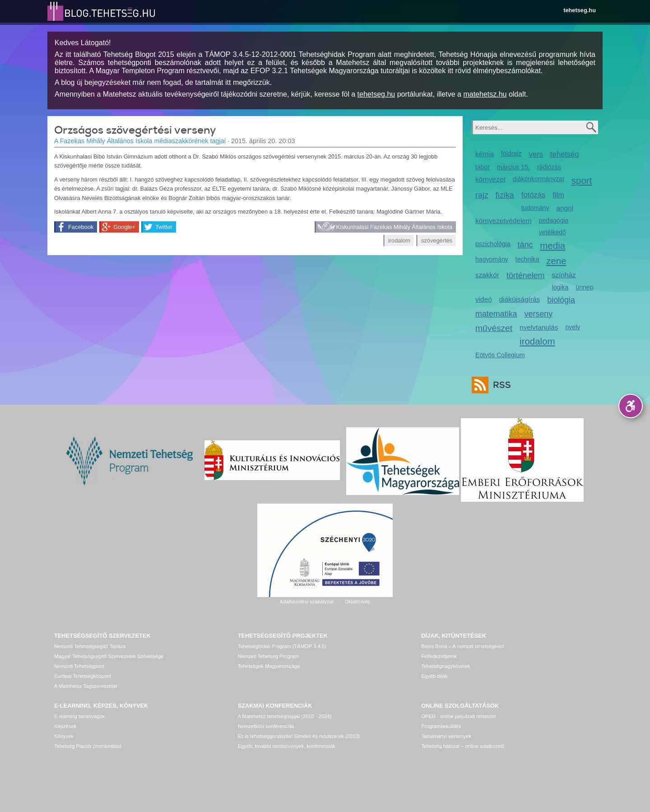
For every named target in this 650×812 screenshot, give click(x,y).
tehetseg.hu (580, 10)
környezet (490, 179)
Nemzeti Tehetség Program (268, 656)
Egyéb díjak (434, 676)
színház (564, 275)
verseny (539, 314)
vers (536, 154)
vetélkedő (552, 232)
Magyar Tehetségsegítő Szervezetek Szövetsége (109, 656)
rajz (482, 195)
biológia (561, 300)
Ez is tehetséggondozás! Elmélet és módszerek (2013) (299, 736)
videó (484, 299)
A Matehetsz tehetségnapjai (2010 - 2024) (285, 716)
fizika (505, 195)
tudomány (535, 208)
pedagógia (554, 220)
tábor (483, 167)
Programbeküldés (441, 726)
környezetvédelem (504, 221)
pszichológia (493, 244)
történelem (526, 275)
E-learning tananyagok (79, 716)
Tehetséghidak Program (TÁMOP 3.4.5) (282, 646)
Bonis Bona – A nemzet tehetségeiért (462, 646)
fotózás (534, 195)
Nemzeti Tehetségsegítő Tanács (90, 646)
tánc (525, 245)
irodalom (399, 240)
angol (565, 208)
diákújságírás (520, 299)
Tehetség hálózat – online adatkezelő (463, 746)
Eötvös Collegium (500, 355)
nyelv (573, 327)
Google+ (124, 227)
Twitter (164, 227)
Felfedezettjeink (439, 656)
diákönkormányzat (539, 179)
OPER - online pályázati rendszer (458, 716)
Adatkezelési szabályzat (306, 602)
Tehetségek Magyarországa (269, 666)
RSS (500, 385)
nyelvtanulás (539, 327)
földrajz (511, 154)
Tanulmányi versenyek (446, 736)
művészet (494, 328)
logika (560, 287)
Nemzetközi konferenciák (266, 726)
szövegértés (437, 240)
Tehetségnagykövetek (446, 666)
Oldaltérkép (357, 602)
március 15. (513, 167)
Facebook (81, 227)
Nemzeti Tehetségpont (79, 666)
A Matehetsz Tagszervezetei (86, 686)
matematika (496, 314)
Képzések (65, 726)
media (552, 245)
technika (527, 259)
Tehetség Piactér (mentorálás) (88, 746)
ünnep (584, 287)
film (558, 195)
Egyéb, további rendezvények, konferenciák (287, 746)
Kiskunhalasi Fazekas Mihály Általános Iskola (394, 227)
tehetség (565, 154)
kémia (485, 154)
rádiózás (549, 167)
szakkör (487, 275)
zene (556, 261)
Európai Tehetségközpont (83, 676)
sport (582, 180)
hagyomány (492, 259)
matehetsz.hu (485, 94)
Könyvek (64, 736)
